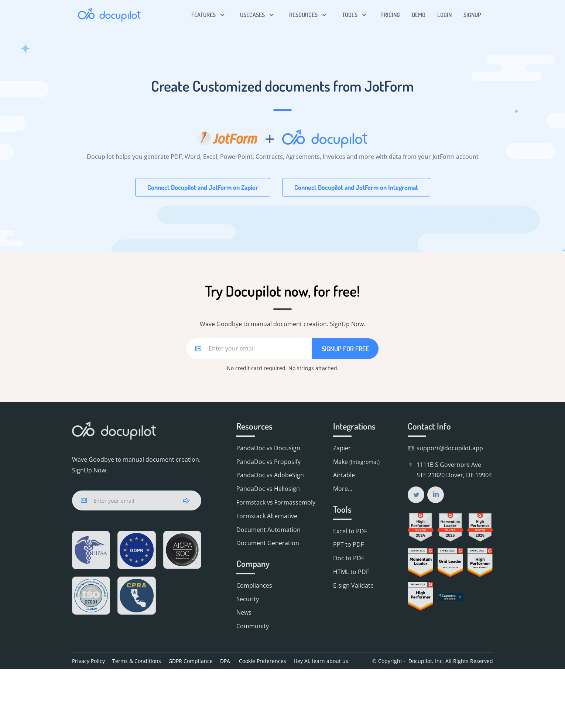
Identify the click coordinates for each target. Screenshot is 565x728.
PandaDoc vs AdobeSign (270, 475)
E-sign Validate (353, 585)
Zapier (342, 448)
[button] (208, 15)
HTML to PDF (351, 572)
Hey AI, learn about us (321, 661)
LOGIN (444, 15)
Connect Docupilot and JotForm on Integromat (356, 187)
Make (356, 462)
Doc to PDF (349, 558)
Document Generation (268, 543)
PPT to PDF (348, 544)
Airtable (344, 475)
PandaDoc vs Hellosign (268, 489)
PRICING (390, 15)
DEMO (419, 15)
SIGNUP (472, 15)
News (244, 612)
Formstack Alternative (267, 516)
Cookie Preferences (262, 661)
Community (253, 626)
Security (248, 599)
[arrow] (186, 500)
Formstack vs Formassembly (276, 502)
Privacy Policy (88, 661)
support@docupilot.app (450, 448)
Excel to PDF (350, 531)
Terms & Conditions (137, 661)
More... (343, 489)
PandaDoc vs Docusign (268, 448)
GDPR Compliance (191, 661)
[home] (109, 15)
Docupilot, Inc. (426, 661)
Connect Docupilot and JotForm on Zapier (203, 187)
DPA (225, 661)
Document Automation (268, 530)
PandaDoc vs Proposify (268, 462)
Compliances (254, 585)
